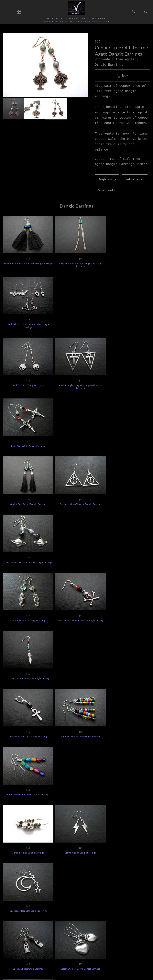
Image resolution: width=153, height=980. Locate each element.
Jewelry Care (109, 917)
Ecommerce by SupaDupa (80, 962)
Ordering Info (20, 917)
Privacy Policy (132, 917)
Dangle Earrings (107, 179)
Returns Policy (44, 917)
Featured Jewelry (135, 179)
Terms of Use (66, 923)
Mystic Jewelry (107, 190)
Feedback (88, 923)
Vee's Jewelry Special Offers (77, 917)
